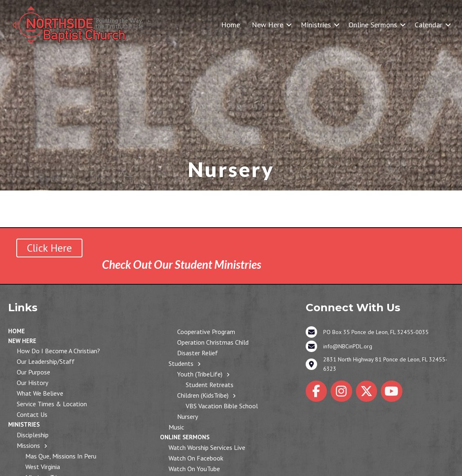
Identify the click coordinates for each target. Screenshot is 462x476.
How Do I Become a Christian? (58, 351)
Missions (28, 445)
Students (181, 363)
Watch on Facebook (196, 458)
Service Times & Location (52, 404)
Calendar (429, 25)
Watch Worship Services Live (207, 447)
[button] (289, 25)
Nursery (188, 416)
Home (231, 25)
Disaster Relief (198, 353)
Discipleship (33, 435)
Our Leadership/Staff (46, 361)
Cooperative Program (206, 332)
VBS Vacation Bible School (222, 406)
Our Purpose (33, 372)
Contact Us (32, 414)
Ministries (316, 25)
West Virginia (43, 467)
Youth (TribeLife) (200, 374)
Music (176, 427)
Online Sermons (373, 25)
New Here (268, 25)
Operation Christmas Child (213, 342)
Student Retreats (210, 385)
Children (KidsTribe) (203, 395)
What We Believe (40, 393)
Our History (32, 383)
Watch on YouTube (194, 469)
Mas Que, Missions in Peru (61, 456)
